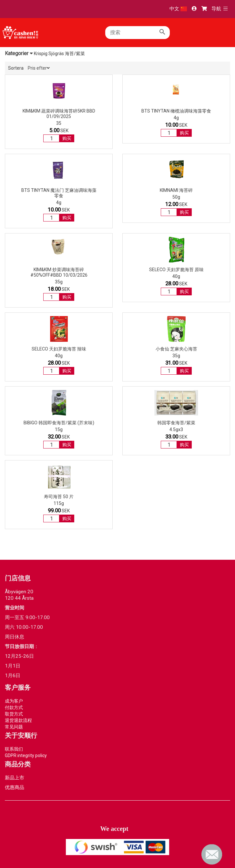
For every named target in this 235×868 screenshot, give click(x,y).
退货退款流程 (18, 720)
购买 (67, 138)
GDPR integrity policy (26, 755)
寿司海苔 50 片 (59, 497)
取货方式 (14, 714)
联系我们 (14, 749)
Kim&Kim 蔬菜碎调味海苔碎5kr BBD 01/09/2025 (59, 114)
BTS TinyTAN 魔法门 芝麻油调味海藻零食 (59, 193)
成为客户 (14, 701)
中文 (178, 9)
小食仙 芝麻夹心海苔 (176, 349)
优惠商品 (15, 787)
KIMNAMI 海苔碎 (176, 190)
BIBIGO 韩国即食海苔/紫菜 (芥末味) (59, 423)
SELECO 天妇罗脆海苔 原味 (176, 270)
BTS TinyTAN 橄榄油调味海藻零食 (176, 111)
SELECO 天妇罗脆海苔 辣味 (59, 349)
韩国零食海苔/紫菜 (176, 423)
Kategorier (19, 53)
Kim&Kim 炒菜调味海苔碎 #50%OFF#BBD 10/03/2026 (59, 272)
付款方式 (14, 707)
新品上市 (15, 778)
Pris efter (39, 68)
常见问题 (14, 727)
